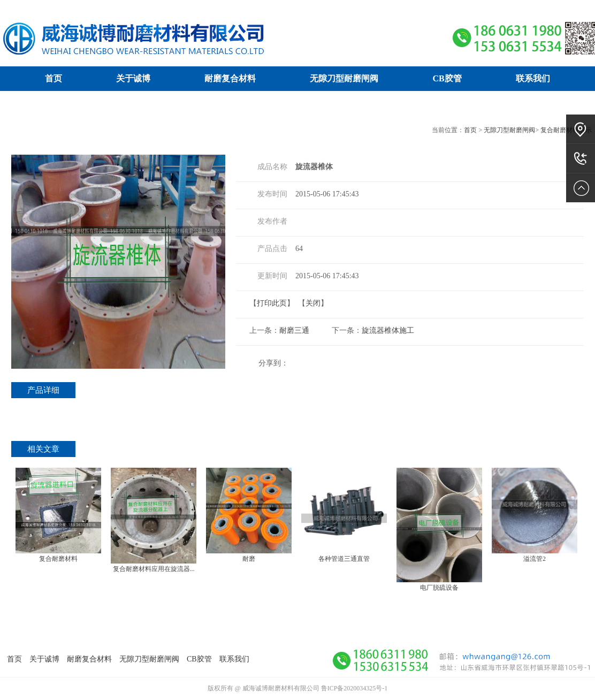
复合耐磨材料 (58, 559)
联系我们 (533, 78)
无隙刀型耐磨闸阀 (344, 78)
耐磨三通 (294, 330)
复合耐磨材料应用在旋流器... (154, 569)
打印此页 (272, 303)
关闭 (313, 303)
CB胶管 (447, 78)
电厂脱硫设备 (439, 588)
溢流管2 (535, 559)
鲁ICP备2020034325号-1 (354, 688)
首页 (54, 78)
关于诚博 (133, 78)
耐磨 (249, 559)
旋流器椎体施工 (388, 330)
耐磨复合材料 (230, 78)
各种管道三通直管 (344, 559)
